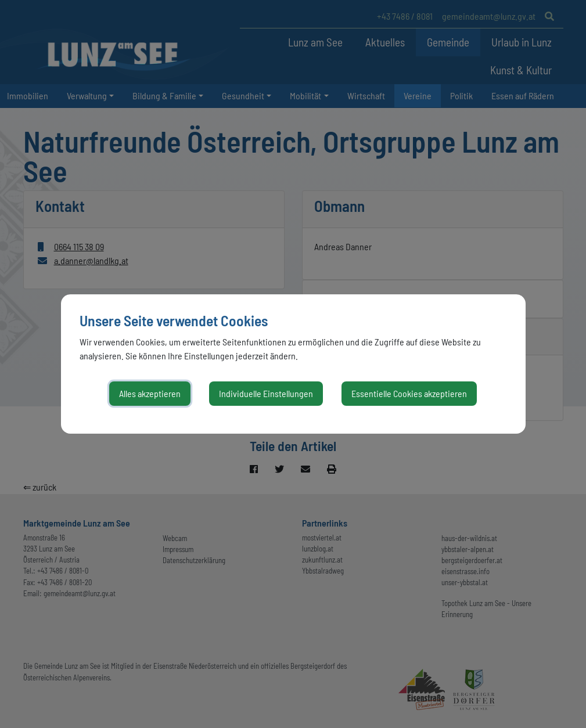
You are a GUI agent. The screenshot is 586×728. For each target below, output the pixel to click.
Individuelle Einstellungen (266, 393)
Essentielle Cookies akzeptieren (409, 393)
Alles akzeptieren (150, 393)
